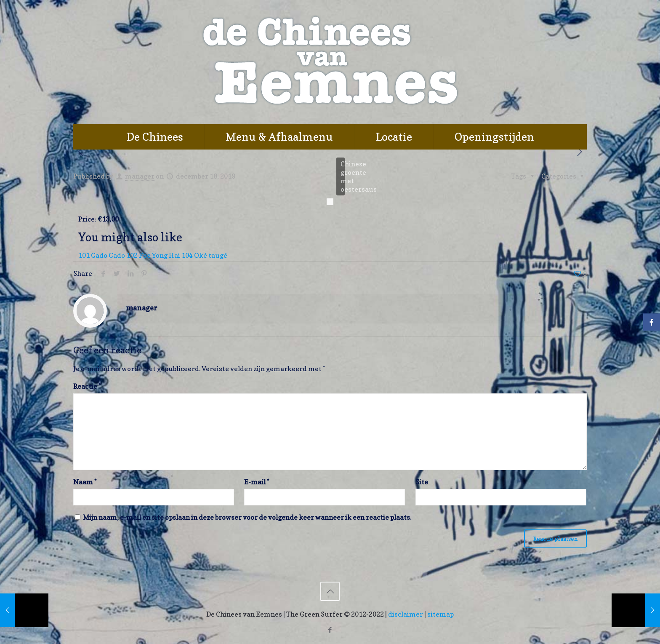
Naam (85, 482)
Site (422, 482)
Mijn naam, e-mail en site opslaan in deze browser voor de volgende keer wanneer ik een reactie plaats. (247, 517)
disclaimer (406, 614)
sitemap (440, 614)
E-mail (257, 482)
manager (140, 176)
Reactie (87, 386)
